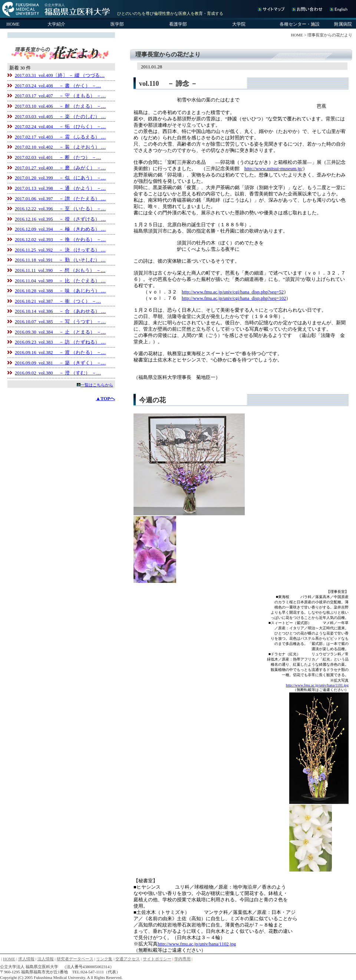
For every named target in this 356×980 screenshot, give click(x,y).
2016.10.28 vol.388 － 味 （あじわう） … (60, 291)
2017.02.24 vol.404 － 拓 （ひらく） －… (60, 127)
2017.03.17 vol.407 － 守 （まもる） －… (60, 96)
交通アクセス (128, 959)
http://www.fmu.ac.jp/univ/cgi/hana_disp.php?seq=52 (233, 292)
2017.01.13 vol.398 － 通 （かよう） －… (60, 188)
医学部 (117, 24)
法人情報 (46, 959)
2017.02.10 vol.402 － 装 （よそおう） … (60, 147)
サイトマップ (273, 9)
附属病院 (343, 24)
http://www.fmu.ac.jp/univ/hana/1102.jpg (197, 944)
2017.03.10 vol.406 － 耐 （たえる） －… (60, 106)
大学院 (239, 24)
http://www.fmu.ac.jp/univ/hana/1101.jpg (317, 685)
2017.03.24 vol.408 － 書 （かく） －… (58, 86)
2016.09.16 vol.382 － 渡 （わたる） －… (60, 353)
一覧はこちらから (97, 385)
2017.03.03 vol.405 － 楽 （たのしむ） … (60, 117)
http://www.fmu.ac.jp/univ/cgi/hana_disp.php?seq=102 (234, 298)
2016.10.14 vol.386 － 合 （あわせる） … (60, 311)
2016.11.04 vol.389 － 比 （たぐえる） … (60, 281)
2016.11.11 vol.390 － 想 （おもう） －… (60, 270)
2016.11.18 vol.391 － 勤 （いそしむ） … (60, 260)
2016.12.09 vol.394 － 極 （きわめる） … (60, 229)
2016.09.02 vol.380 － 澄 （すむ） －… (58, 373)
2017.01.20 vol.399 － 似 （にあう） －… (60, 178)
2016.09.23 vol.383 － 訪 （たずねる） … (60, 342)
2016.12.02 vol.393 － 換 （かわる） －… (60, 240)
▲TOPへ (105, 399)
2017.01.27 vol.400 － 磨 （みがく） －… (60, 168)
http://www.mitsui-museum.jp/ (273, 169)
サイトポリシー (157, 959)
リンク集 (104, 959)
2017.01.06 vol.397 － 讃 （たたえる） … (60, 199)
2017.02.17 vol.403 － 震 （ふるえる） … (60, 137)
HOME (13, 24)
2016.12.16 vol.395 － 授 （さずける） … (60, 219)
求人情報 (26, 959)
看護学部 (178, 24)
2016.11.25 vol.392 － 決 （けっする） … (60, 250)
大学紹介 (56, 24)
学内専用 (182, 959)
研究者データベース (75, 959)
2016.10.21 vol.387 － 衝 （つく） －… (58, 301)
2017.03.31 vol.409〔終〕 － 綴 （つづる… (60, 75)
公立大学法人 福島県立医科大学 (57, 9)
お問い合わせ (309, 9)
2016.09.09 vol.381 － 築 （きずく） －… (60, 363)
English (338, 9)
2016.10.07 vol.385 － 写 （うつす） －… (60, 322)
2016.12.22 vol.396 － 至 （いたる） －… (60, 209)
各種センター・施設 (300, 24)
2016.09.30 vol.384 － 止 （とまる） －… (60, 332)
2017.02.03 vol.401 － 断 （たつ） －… (58, 158)
